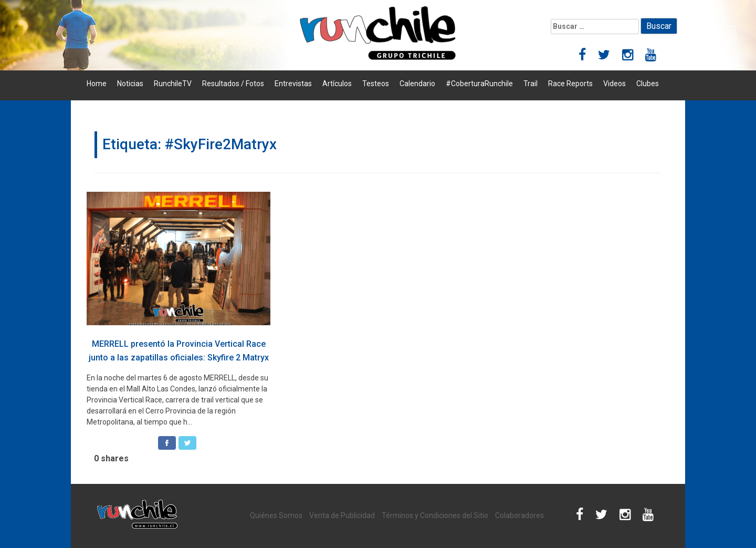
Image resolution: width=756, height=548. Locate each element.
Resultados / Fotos (233, 84)
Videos (615, 84)
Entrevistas (293, 84)
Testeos (376, 84)
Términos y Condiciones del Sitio (435, 515)
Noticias (130, 84)
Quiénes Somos (276, 515)
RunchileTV (173, 84)
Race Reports (570, 84)
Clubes (648, 84)
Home (97, 84)
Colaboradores (519, 515)
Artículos (337, 84)
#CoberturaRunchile (479, 84)
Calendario (417, 84)
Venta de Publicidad (342, 515)
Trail (531, 84)
